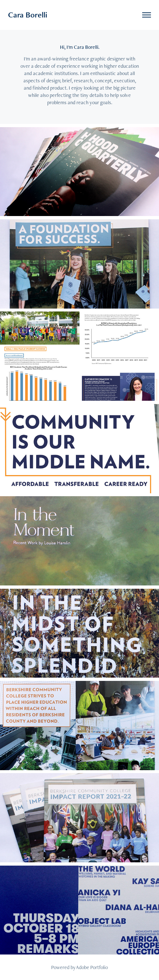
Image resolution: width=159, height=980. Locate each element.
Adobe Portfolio (92, 967)
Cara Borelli (28, 15)
